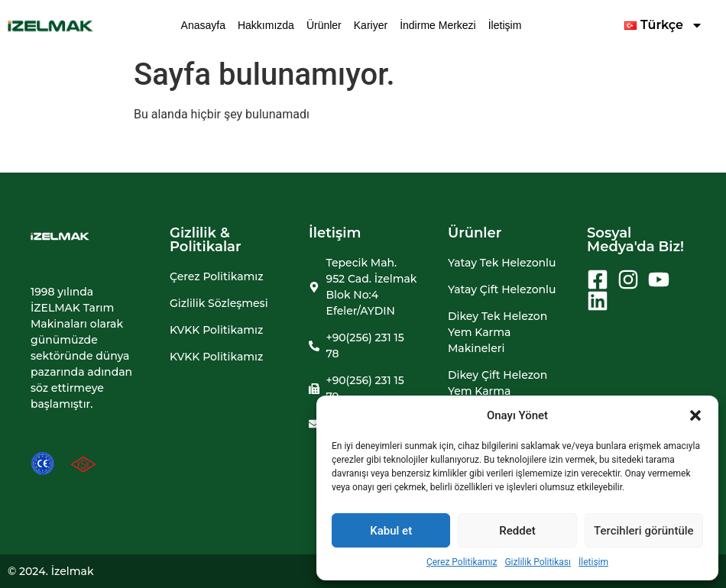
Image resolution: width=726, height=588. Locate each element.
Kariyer (371, 25)
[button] (695, 415)
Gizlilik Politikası (538, 562)
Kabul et (391, 531)
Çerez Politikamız (462, 562)
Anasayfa (203, 25)
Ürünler (324, 25)
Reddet (517, 531)
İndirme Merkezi (438, 25)
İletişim (593, 562)
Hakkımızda (266, 25)
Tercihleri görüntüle (644, 531)
